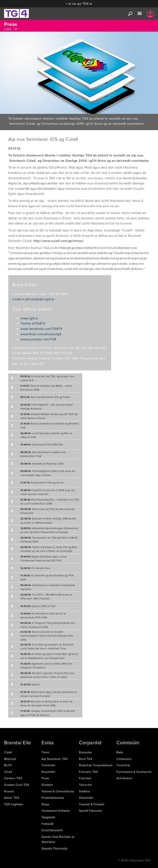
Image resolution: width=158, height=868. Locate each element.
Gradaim (47, 785)
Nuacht (9, 791)
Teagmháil (48, 817)
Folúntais (85, 778)
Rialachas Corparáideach (96, 765)
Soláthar (85, 791)
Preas (45, 778)
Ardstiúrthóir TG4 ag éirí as (42, 483)
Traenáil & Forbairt (92, 804)
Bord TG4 (86, 759)
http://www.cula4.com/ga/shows (58, 241)
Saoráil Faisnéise (91, 811)
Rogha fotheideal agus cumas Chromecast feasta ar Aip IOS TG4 (44, 558)
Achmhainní (124, 778)
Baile (120, 752)
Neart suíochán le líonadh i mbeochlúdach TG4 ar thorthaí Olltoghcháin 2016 (47, 636)
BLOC (8, 765)
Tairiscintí (85, 785)
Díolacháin (86, 798)
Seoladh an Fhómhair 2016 (42, 464)
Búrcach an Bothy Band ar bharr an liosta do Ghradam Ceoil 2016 (47, 703)
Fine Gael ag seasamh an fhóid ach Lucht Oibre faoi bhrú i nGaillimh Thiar (47, 646)
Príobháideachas (53, 798)
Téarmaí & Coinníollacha (58, 791)
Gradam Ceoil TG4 (17, 785)
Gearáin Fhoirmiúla (54, 848)
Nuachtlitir (49, 772)
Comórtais (48, 765)
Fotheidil (48, 824)
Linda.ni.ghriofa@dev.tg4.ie (33, 299)
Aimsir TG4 (12, 798)
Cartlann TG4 (13, 778)
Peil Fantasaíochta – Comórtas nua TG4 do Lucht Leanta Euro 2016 (50, 502)
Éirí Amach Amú (35, 568)
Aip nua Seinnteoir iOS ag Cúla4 (45, 397)
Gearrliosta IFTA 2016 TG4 (42, 444)
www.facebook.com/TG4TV (41, 329)
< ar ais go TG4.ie (79, 3)
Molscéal (10, 759)
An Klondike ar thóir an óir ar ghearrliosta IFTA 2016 (43, 615)
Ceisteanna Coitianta (56, 811)
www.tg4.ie (29, 318)
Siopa (45, 804)
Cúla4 (8, 752)
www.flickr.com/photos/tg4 (41, 334)
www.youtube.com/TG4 (38, 339)
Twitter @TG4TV (33, 323)
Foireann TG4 (88, 772)
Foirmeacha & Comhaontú (134, 772)
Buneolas (85, 752)
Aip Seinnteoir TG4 (55, 759)
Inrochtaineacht (52, 830)
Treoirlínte (123, 765)
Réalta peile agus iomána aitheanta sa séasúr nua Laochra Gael (48, 694)
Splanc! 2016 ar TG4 (38, 606)
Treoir (46, 752)
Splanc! (30, 684)
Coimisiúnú (124, 759)
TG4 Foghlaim (14, 804)
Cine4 (8, 772)
